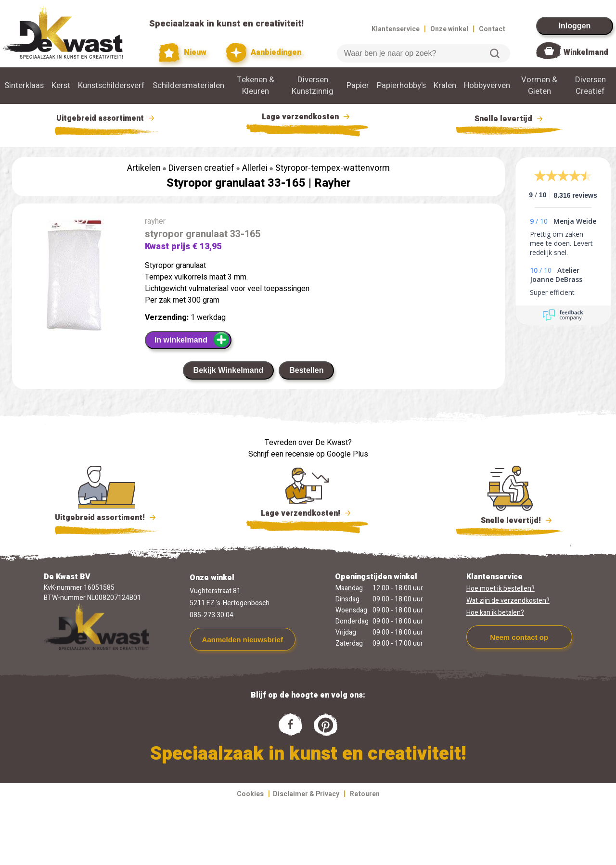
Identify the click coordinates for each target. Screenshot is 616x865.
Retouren (365, 794)
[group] (74, 279)
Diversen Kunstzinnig (313, 86)
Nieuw (183, 53)
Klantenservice (396, 29)
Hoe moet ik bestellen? (500, 589)
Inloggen (575, 26)
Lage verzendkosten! (307, 515)
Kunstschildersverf (111, 86)
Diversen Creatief (590, 86)
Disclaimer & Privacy (306, 794)
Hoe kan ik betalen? (495, 613)
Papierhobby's (401, 86)
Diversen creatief (201, 168)
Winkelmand (586, 52)
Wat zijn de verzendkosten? (508, 601)
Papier (358, 86)
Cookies (250, 794)
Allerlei (255, 168)
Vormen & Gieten (539, 86)
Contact (492, 29)
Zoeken (495, 53)
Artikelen (144, 168)
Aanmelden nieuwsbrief (243, 640)
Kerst (61, 86)
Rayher (333, 183)
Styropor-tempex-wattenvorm (333, 168)
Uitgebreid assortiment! (107, 518)
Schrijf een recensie (281, 454)
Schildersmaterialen (188, 86)
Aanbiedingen (263, 53)
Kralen (445, 86)
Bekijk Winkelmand (229, 370)
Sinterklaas (24, 86)
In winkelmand (192, 340)
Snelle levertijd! (510, 520)
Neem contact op (519, 637)
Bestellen (306, 370)
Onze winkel (449, 29)
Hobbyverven (487, 86)
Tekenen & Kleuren (256, 86)
